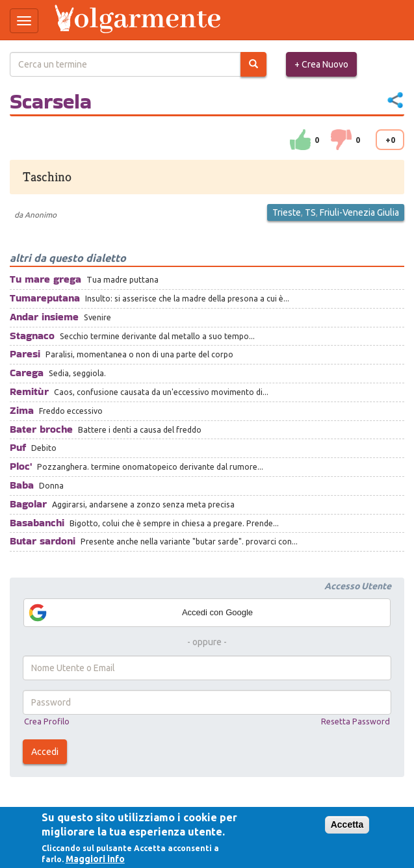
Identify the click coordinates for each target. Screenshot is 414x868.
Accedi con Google (140, 613)
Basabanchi (37, 523)
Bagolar (28, 504)
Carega (27, 373)
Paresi (25, 354)
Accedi (45, 752)
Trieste (287, 212)
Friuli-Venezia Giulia (359, 212)
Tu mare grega (45, 279)
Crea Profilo (47, 721)
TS (310, 212)
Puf (18, 447)
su (300, 140)
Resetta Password (356, 721)
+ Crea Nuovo (321, 64)
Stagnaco (32, 336)
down (341, 140)
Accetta (347, 824)
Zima (22, 410)
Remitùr (29, 391)
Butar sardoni (43, 541)
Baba (22, 485)
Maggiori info (95, 859)
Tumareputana (45, 298)
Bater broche (41, 429)
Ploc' (21, 466)
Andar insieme (44, 317)
